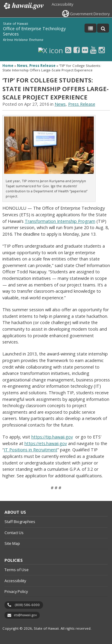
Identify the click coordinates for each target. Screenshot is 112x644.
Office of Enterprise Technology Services (34, 31)
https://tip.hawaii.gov (52, 437)
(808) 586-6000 (27, 605)
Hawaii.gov (23, 6)
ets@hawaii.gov (25, 615)
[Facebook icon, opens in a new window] (77, 50)
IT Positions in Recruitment (31, 450)
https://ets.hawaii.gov (46, 443)
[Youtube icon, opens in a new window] (93, 50)
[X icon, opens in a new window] (51, 50)
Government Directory (90, 14)
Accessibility (62, 4)
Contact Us (14, 533)
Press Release (42, 66)
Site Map (12, 543)
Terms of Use (17, 570)
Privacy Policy (16, 591)
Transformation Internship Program (60, 221)
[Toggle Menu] (90, 28)
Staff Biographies (20, 522)
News (22, 66)
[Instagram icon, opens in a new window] (102, 50)
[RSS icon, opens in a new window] (68, 50)
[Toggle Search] (103, 28)
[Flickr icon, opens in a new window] (85, 50)
